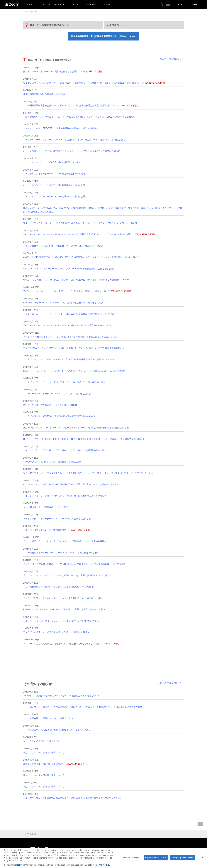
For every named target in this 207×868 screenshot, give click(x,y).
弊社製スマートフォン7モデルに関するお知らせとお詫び (63, 71)
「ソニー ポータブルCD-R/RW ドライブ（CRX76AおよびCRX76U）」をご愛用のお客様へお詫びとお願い (75, 564)
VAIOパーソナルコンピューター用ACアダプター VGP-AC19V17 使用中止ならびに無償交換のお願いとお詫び (76, 280)
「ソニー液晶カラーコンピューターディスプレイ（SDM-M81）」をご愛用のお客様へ (65, 541)
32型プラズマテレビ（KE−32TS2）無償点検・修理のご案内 (52, 462)
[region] (103, 858)
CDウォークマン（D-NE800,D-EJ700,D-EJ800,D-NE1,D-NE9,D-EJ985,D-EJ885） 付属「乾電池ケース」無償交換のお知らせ (84, 439)
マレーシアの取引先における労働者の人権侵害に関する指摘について (57, 730)
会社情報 (28, 5)
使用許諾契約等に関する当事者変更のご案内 (45, 94)
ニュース (74, 5)
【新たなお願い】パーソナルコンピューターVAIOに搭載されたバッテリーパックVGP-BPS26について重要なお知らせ (80, 117)
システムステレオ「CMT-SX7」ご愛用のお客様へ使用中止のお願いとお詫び (60, 128)
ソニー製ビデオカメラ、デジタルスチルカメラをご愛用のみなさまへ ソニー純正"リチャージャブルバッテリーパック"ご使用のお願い (88, 473)
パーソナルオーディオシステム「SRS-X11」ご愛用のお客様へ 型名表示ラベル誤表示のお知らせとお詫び (74, 140)
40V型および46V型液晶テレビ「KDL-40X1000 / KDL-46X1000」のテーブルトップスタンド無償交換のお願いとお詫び (80, 257)
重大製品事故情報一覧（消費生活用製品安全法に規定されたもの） (103, 36)
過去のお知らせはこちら (172, 59)
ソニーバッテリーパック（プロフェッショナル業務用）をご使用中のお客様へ (61, 621)
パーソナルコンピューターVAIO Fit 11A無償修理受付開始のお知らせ (56, 185)
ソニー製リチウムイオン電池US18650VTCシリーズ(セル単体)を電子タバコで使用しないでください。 (73, 798)
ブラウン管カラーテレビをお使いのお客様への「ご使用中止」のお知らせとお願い (63, 246)
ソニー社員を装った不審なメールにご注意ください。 (49, 718)
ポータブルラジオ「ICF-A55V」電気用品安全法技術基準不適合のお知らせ (59, 416)
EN (182, 5)
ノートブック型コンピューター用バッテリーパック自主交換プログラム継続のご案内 (64, 382)
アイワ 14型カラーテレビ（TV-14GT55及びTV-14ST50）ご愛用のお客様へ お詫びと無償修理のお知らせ (74, 348)
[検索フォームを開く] (162, 5)
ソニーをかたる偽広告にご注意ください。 (44, 741)
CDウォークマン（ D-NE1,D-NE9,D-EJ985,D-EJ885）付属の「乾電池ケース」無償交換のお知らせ (71, 484)
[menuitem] (63, 25)
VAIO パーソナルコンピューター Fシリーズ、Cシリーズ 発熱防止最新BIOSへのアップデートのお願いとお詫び (90, 234)
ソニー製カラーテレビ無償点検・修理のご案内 (46, 507)
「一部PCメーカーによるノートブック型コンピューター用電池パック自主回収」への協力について (71, 337)
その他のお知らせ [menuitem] (115, 25)
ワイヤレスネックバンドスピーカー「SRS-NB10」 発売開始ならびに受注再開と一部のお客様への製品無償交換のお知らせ (95, 83)
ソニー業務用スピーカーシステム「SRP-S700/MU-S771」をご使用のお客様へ (61, 553)
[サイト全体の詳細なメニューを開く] (168, 5)
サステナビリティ (90, 5)
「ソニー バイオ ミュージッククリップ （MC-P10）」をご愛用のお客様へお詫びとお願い (67, 575)
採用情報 (106, 5)
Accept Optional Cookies (183, 858)
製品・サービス (60, 5)
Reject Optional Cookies (156, 858)
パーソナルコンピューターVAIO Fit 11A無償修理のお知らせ (52, 162)
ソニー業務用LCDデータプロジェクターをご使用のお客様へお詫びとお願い (60, 587)
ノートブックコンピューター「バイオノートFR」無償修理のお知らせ (57, 519)
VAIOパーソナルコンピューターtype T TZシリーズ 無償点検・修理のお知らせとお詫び (78, 291)
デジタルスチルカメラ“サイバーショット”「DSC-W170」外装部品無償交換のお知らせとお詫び (69, 314)
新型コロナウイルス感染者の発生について (44, 753)
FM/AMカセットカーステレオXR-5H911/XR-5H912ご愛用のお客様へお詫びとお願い (64, 609)
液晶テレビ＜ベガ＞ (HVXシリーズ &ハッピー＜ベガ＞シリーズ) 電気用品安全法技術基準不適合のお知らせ (76, 428)
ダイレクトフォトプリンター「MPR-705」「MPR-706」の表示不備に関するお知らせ (65, 496)
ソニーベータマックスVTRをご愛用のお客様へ (57, 530)
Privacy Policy (104, 865)
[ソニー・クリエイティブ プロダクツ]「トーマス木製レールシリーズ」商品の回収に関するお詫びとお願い (75, 371)
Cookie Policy (20, 865)
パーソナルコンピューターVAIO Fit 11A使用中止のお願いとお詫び (55, 196)
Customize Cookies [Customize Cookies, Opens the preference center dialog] (132, 858)
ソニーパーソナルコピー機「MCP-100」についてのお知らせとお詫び (57, 394)
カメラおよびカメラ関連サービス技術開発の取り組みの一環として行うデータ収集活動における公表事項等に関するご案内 (83, 707)
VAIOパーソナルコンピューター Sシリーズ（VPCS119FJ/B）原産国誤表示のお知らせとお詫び (69, 269)
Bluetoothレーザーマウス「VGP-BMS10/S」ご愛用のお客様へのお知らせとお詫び (63, 303)
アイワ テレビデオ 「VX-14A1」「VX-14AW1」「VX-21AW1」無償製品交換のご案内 (65, 450)
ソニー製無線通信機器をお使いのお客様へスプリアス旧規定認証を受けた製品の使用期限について (82, 105)
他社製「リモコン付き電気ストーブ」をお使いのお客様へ (51, 405)
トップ (26, 12)
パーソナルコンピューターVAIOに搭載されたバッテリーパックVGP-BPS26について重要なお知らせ (72, 151)
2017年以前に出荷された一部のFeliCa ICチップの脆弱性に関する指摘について (61, 696)
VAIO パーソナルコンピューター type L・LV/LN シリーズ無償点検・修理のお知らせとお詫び (68, 325)
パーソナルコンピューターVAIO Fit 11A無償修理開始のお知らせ (54, 174)
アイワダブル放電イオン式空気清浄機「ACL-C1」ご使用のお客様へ (56, 632)
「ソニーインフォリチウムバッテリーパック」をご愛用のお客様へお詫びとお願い (63, 598)
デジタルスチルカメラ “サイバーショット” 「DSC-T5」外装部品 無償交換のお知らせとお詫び (69, 359)
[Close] (203, 857)
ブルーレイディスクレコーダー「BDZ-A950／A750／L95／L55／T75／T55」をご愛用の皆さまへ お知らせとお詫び (80, 223)
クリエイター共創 (43, 5)
